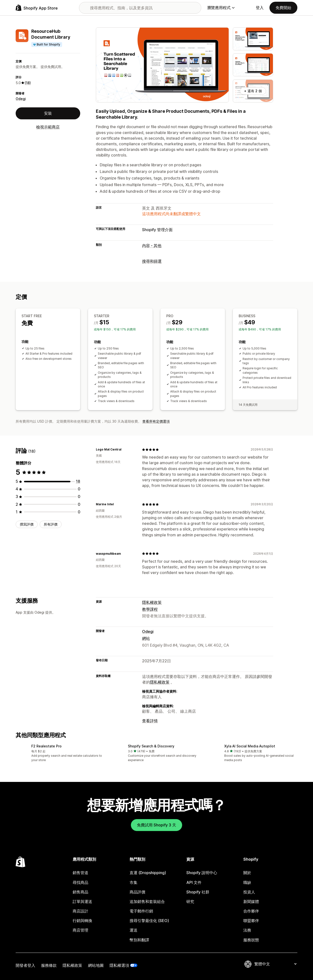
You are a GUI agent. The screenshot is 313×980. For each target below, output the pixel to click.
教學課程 (150, 609)
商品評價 (137, 892)
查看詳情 (150, 721)
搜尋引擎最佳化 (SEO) (149, 921)
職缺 (247, 882)
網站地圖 (96, 965)
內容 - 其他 (152, 246)
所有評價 (51, 524)
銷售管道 (80, 873)
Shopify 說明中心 (202, 873)
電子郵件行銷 (141, 911)
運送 (134, 930)
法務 (247, 930)
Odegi (21, 99)
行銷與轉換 (82, 921)
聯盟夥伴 (251, 921)
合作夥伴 (251, 911)
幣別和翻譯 (139, 940)
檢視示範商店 (48, 127)
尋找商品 (80, 882)
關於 (247, 873)
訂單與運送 (82, 901)
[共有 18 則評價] (78, 481)
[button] (60, 753)
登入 (260, 8)
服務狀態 (251, 940)
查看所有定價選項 (156, 421)
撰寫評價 (27, 524)
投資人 (249, 892)
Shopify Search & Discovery (151, 746)
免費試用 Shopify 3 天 (156, 825)
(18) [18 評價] (28, 83)
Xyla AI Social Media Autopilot (250, 746)
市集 (134, 882)
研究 (190, 901)
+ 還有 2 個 (253, 91)
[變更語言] (275, 964)
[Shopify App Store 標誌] (37, 8)
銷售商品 (80, 892)
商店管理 (80, 930)
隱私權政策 (152, 602)
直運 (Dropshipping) (148, 873)
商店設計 (80, 911)
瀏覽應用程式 (221, 8)
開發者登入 (25, 965)
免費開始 (283, 8)
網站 (146, 638)
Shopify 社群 (198, 892)
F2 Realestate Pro (46, 746)
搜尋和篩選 (152, 261)
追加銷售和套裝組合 (147, 901)
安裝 (48, 113)
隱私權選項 (119, 965)
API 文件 (194, 882)
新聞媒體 (251, 901)
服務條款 (49, 965)
